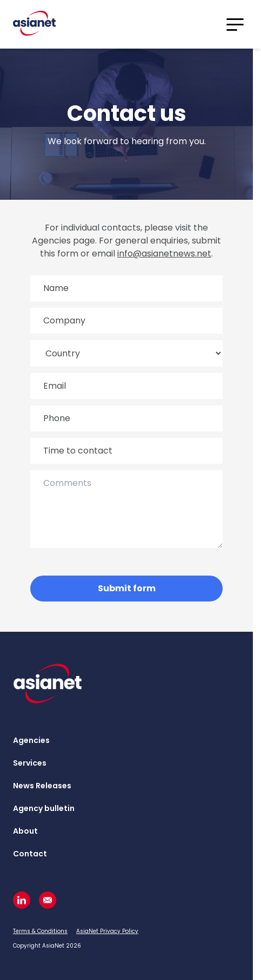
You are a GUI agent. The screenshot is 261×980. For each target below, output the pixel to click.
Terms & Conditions (40, 931)
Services (30, 763)
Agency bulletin (44, 808)
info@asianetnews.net (164, 254)
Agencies (31, 740)
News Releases (42, 786)
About (25, 831)
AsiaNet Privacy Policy (107, 931)
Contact (30, 854)
